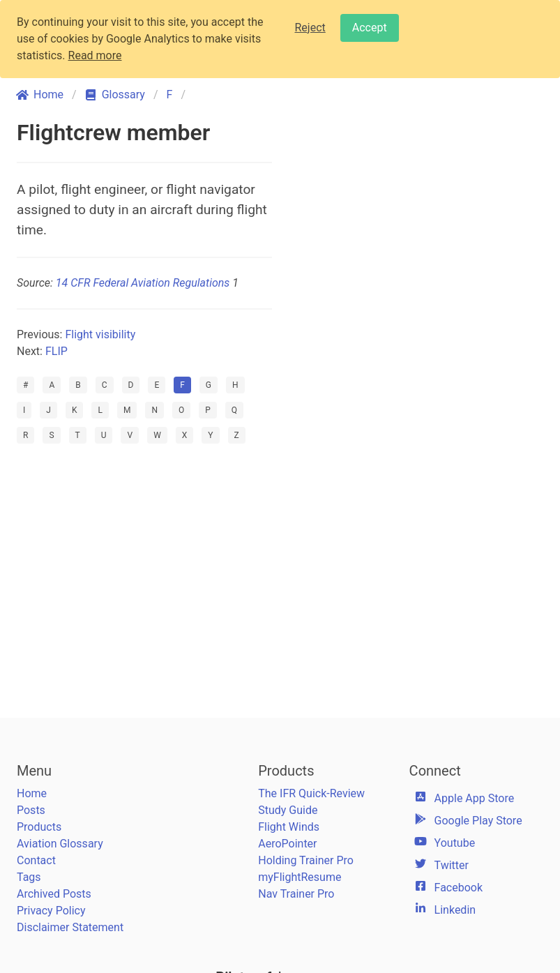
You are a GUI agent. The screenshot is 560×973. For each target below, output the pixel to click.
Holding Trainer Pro (306, 860)
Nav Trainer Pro (296, 894)
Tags (29, 877)
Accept (370, 28)
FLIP (56, 351)
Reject (310, 28)
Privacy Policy (51, 911)
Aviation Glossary (60, 844)
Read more (95, 55)
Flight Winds (289, 827)
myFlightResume (300, 877)
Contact (36, 860)
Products (39, 827)
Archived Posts (54, 894)
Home (32, 793)
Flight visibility (100, 334)
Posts (31, 810)
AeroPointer (287, 844)
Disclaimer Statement (70, 927)
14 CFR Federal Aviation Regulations (143, 283)
